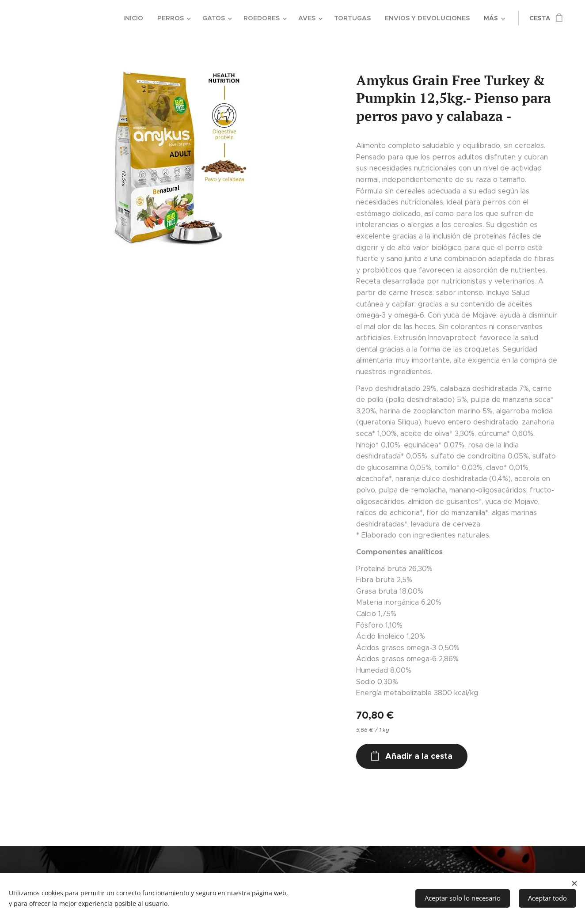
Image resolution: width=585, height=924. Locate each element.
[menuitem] (45, 18)
